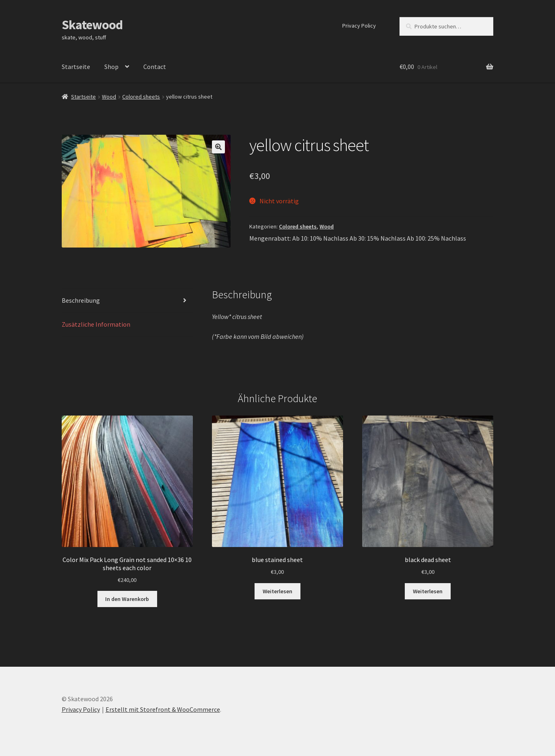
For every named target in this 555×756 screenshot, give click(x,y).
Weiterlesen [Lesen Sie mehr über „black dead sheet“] (428, 591)
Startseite (76, 67)
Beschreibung (81, 300)
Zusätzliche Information (96, 324)
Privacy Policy (359, 26)
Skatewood (92, 25)
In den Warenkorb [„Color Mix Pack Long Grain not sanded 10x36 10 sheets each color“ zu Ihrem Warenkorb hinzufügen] (127, 599)
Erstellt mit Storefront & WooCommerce (163, 709)
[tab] (127, 301)
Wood (109, 97)
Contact (155, 67)
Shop (111, 67)
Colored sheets (141, 97)
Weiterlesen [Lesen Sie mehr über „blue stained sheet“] (277, 591)
